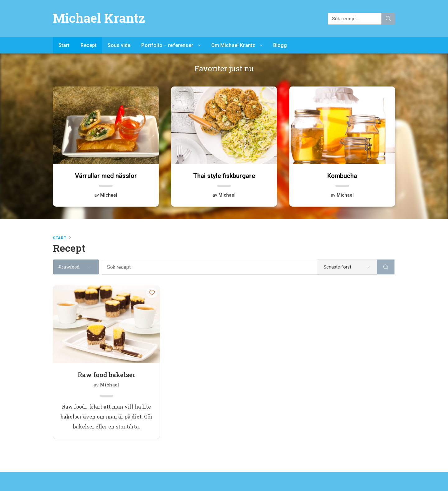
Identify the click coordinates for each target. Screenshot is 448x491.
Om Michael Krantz (233, 45)
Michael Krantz (99, 18)
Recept (89, 45)
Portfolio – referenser (167, 45)
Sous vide (119, 45)
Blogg (280, 45)
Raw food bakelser (107, 375)
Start (64, 45)
